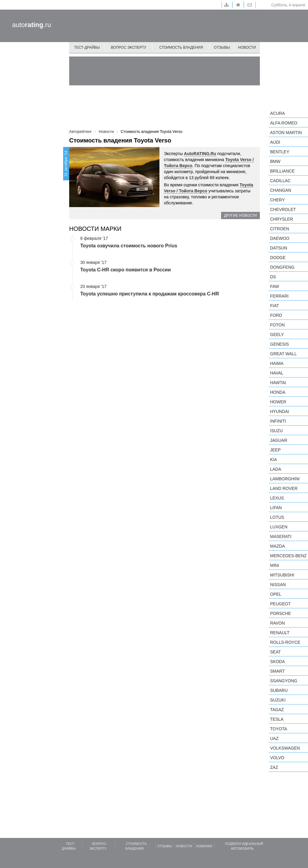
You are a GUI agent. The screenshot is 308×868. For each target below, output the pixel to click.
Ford (276, 315)
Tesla (277, 719)
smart (277, 671)
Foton (277, 325)
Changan (281, 190)
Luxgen (279, 527)
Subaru (279, 690)
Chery (277, 200)
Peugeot (280, 604)
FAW (275, 286)
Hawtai (278, 383)
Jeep (275, 450)
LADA (276, 469)
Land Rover (284, 488)
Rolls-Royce (285, 642)
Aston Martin (286, 133)
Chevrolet (283, 209)
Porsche (280, 613)
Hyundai (280, 411)
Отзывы (222, 47)
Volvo (277, 758)
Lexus (277, 498)
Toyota (279, 729)
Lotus (277, 517)
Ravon (277, 623)
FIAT (274, 306)
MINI (275, 565)
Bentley (280, 152)
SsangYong (284, 681)
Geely (277, 335)
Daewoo (280, 238)
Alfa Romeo (284, 123)
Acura (277, 113)
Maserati (281, 536)
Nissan (278, 585)
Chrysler (282, 219)
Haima (277, 363)
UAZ (274, 738)
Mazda (277, 546)
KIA (274, 460)
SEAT (276, 652)
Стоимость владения (181, 47)
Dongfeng (282, 267)
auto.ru (32, 25)
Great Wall (283, 354)
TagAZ (277, 710)
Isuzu (276, 431)
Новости (247, 47)
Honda (278, 392)
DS (273, 277)
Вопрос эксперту (129, 47)
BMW (275, 161)
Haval (277, 373)
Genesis (279, 344)
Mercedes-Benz (288, 556)
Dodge (278, 258)
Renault (280, 633)
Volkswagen (285, 748)
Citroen (280, 229)
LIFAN (276, 508)
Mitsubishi (282, 575)
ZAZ (274, 767)
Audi (275, 142)
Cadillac (280, 181)
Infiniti (278, 421)
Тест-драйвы (87, 47)
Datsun (279, 248)
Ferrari (279, 296)
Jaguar (279, 440)
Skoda (277, 662)
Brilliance (282, 171)
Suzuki (278, 700)
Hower (278, 402)
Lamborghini (285, 479)
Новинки (204, 846)
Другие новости (240, 215)
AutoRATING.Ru (200, 154)
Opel (276, 594)
